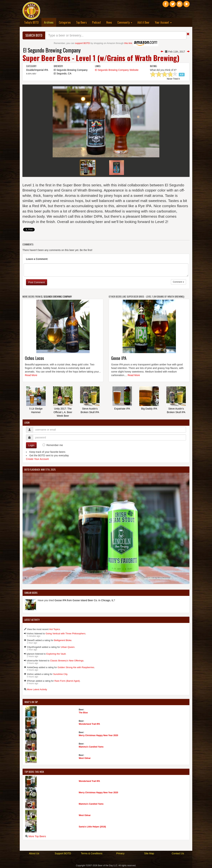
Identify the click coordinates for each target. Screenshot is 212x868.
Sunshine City (60, 674)
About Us (34, 853)
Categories (65, 22)
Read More (31, 375)
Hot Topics (54, 629)
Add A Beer (144, 22)
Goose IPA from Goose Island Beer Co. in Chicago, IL (84, 600)
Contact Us (178, 853)
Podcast (97, 22)
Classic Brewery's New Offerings (67, 661)
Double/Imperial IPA (37, 70)
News (109, 22)
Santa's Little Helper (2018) (92, 827)
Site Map (149, 853)
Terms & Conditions (92, 853)
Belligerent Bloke (63, 640)
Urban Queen (68, 647)
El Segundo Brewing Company (52, 50)
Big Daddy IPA (149, 409)
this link (128, 43)
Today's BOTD (31, 22)
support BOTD (82, 43)
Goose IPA (119, 358)
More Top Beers (37, 836)
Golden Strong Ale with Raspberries (76, 667)
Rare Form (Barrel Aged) (67, 681)
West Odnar (85, 758)
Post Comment (37, 282)
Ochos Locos (34, 358)
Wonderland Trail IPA (89, 724)
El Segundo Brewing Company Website (117, 70)
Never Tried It (173, 79)
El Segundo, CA (63, 74)
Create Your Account (37, 459)
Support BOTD (63, 853)
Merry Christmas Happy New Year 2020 (98, 735)
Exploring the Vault (56, 654)
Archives (50, 22)
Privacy (120, 853)
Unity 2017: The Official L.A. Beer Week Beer (63, 412)
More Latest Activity (37, 689)
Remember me (55, 445)
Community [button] (125, 22)
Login (31, 445)
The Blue (83, 713)
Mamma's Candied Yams (91, 747)
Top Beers (81, 22)
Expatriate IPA (122, 409)
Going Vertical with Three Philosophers (65, 634)
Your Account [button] (163, 22)
